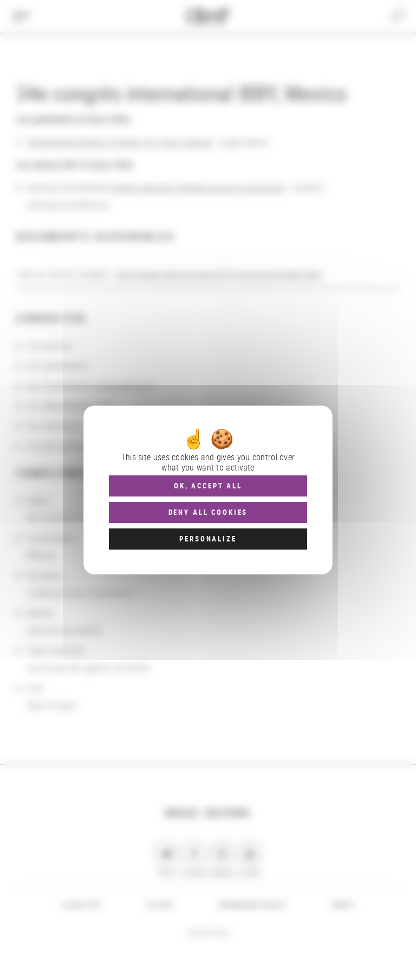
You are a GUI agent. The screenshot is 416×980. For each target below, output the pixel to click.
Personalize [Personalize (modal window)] (208, 539)
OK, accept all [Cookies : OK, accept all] (208, 486)
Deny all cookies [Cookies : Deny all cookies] (208, 512)
